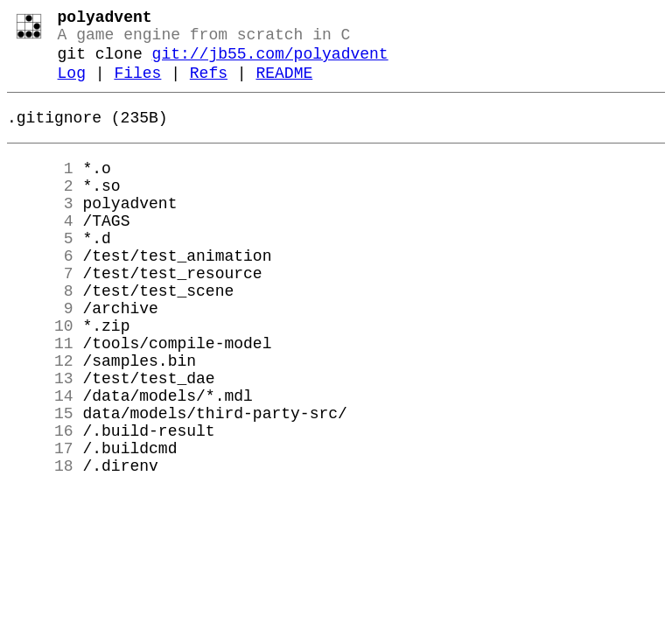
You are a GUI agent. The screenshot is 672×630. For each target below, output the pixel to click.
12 (40, 419)
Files (137, 86)
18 (40, 545)
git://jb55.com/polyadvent (270, 63)
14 (40, 461)
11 (40, 398)
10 (40, 377)
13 (40, 440)
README (284, 86)
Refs (209, 86)
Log (72, 86)
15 (40, 482)
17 (40, 524)
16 (40, 503)
